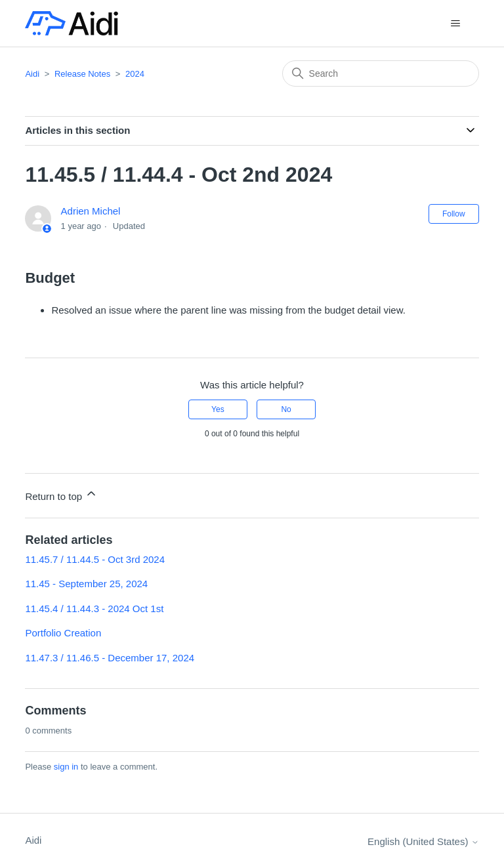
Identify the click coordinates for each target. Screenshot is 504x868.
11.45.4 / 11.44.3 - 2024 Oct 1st (94, 609)
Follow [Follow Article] (454, 214)
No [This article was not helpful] (286, 409)
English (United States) (423, 841)
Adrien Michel (91, 211)
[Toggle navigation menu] (456, 24)
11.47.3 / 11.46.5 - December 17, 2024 (110, 658)
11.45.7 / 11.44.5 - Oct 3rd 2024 (95, 559)
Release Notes (82, 74)
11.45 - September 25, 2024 (86, 584)
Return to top (61, 494)
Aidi (32, 74)
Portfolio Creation (63, 633)
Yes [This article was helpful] (218, 409)
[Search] (381, 73)
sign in (66, 767)
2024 (135, 74)
